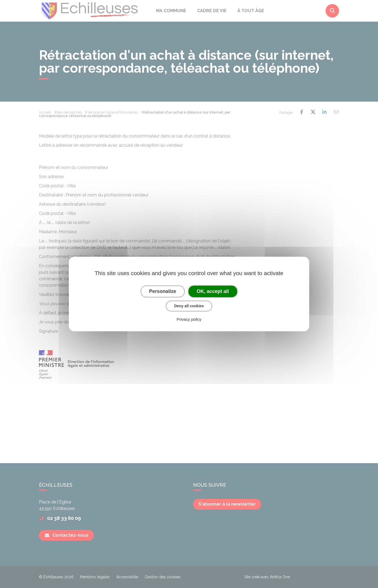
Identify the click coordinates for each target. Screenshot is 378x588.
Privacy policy (189, 319)
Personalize (163, 291)
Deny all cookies (189, 306)
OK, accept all (213, 291)
